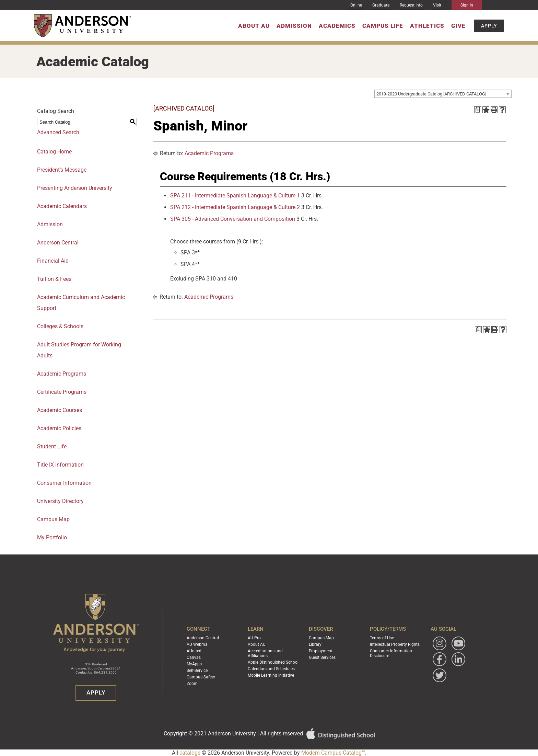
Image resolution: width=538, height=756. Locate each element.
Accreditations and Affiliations (265, 653)
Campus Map (321, 638)
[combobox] (443, 94)
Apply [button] (489, 26)
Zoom (192, 684)
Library (315, 644)
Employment (321, 651)
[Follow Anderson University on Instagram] (440, 643)
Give (458, 26)
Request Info (411, 5)
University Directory (60, 501)
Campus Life (383, 26)
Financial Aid (53, 261)
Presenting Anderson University (75, 188)
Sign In (467, 5)
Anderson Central (58, 243)
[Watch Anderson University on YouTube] (458, 643)
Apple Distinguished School (273, 662)
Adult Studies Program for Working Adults (79, 350)
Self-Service (197, 671)
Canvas (194, 657)
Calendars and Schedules (271, 669)
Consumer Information (64, 483)
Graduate (381, 5)
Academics (337, 26)
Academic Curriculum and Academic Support (81, 303)
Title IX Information (60, 465)
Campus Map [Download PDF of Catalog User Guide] (53, 519)
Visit (437, 5)
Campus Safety (201, 677)
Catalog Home (54, 152)
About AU (254, 26)
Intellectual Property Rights (395, 644)
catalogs (190, 753)
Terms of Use (382, 638)
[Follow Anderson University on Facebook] (440, 659)
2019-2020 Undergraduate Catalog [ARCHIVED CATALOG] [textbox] (431, 94)
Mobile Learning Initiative (271, 675)
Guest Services (322, 657)
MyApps (194, 664)
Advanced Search (58, 132)
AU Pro (254, 638)
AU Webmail (198, 644)
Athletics (427, 26)
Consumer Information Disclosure (391, 653)
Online (356, 5)
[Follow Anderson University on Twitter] (440, 675)
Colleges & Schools (60, 326)
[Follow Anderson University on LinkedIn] (458, 659)
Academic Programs (62, 374)
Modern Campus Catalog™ (333, 753)
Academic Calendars (62, 206)
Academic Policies (59, 428)
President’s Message (62, 170)
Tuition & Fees (54, 279)
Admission (294, 26)
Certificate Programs (62, 392)
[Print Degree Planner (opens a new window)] (478, 110)
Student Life (52, 446)
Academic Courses (60, 410)
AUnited (194, 651)
